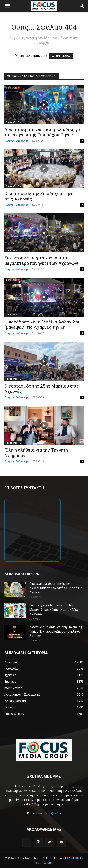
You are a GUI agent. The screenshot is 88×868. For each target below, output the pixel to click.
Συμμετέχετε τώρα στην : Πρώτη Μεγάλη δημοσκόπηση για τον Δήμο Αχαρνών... (54, 610)
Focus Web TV (13, 122)
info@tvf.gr (54, 813)
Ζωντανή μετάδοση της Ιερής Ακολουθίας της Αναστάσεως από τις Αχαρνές (56, 588)
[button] (7, 6)
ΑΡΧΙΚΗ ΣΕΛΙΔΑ (61, 56)
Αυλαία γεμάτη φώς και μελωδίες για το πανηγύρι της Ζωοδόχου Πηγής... (43, 132)
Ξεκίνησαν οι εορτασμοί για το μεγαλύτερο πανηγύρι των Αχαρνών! (41, 261)
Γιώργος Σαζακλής (16, 141)
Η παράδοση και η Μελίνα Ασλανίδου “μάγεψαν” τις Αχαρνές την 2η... (42, 325)
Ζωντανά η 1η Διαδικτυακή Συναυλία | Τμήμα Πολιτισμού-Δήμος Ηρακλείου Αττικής (56, 631)
